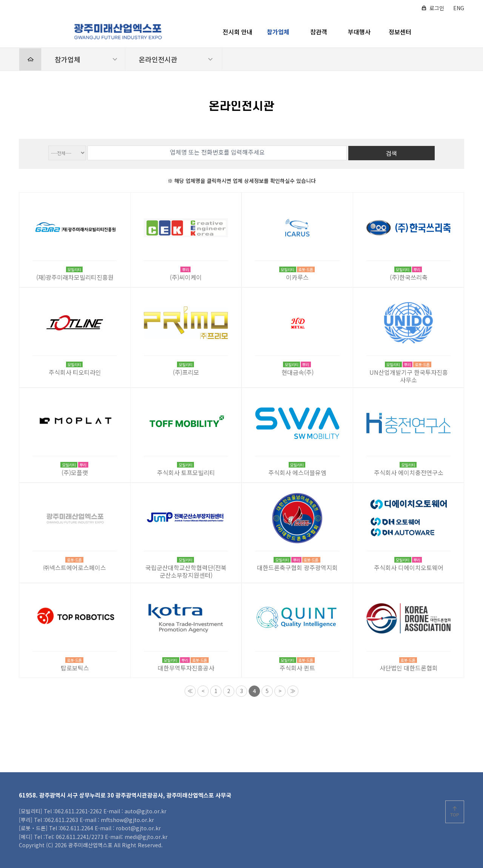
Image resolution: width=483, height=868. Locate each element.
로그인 (437, 8)
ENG (459, 8)
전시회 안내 (238, 32)
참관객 (319, 32)
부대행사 (359, 32)
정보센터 (400, 32)
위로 (455, 812)
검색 (391, 153)
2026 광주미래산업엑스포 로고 (118, 32)
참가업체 (278, 32)
